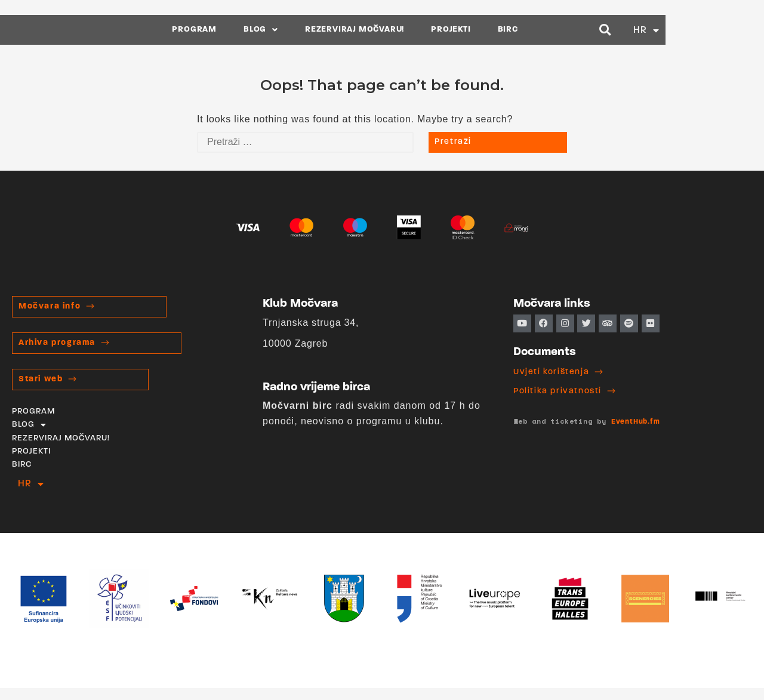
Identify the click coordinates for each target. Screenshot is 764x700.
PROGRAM (244, 30)
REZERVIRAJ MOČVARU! (404, 30)
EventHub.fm (636, 422)
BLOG (310, 30)
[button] (698, 30)
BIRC (557, 30)
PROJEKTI (500, 30)
